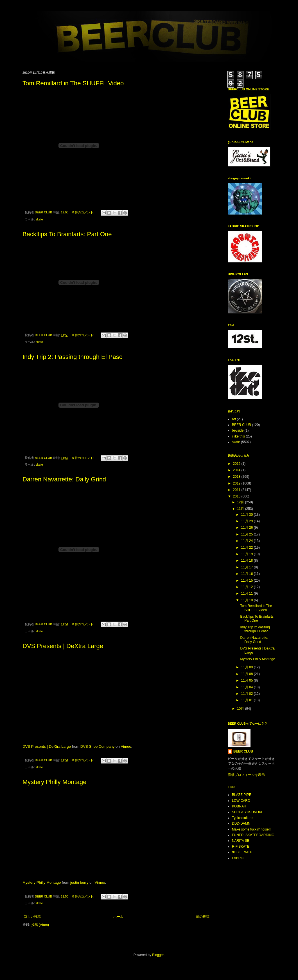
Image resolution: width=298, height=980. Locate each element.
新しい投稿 (32, 917)
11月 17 (247, 567)
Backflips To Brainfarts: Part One (67, 234)
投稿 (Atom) (40, 925)
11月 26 (247, 528)
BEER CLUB (241, 425)
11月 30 (247, 515)
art (234, 419)
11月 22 (247, 548)
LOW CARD (241, 801)
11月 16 (247, 574)
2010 (237, 496)
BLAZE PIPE (242, 795)
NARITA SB (241, 841)
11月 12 (247, 587)
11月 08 (247, 674)
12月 (241, 502)
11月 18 (247, 561)
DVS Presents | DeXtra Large (63, 646)
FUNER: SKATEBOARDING (253, 835)
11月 (241, 509)
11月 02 (247, 694)
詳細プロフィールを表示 (246, 775)
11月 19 (247, 554)
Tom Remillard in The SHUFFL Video (73, 83)
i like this (238, 436)
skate (39, 219)
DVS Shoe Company (98, 746)
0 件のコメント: (84, 212)
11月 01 (247, 700)
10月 (241, 709)
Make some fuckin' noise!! (251, 829)
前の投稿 (203, 917)
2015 (237, 464)
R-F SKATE (241, 847)
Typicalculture (242, 818)
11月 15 (247, 581)
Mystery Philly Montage (54, 782)
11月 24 (247, 541)
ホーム (118, 917)
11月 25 (247, 534)
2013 (237, 477)
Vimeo (126, 746)
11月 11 (247, 593)
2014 (237, 470)
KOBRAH (239, 806)
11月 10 (247, 600)
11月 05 (247, 680)
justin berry (79, 882)
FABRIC (238, 858)
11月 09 (247, 667)
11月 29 (247, 521)
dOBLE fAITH (242, 852)
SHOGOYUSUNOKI (247, 812)
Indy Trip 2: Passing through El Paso (73, 357)
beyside (238, 430)
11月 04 (247, 687)
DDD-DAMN (241, 823)
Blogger (158, 955)
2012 (237, 483)
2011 (237, 490)
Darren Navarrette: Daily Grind (64, 479)
